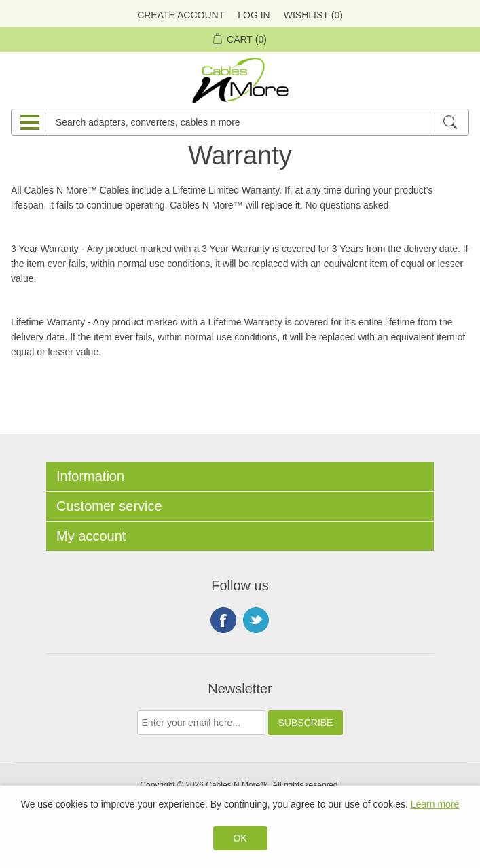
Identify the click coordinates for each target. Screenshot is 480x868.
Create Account (181, 15)
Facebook (223, 620)
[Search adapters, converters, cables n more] (240, 122)
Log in (254, 15)
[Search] (450, 122)
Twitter (256, 620)
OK (240, 838)
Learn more (435, 804)
